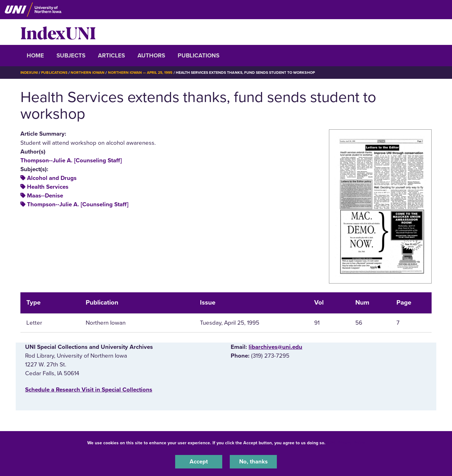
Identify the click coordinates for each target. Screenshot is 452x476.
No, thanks (253, 462)
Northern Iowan (88, 73)
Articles (111, 56)
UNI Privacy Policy (347, 443)
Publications (199, 56)
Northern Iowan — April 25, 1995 (141, 73)
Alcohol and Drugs (52, 178)
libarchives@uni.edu (275, 347)
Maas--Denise (45, 195)
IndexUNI (58, 32)
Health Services (48, 187)
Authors (151, 56)
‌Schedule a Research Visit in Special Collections (89, 390)
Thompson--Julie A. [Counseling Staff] (71, 160)
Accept (199, 462)
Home (35, 56)
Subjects (71, 56)
